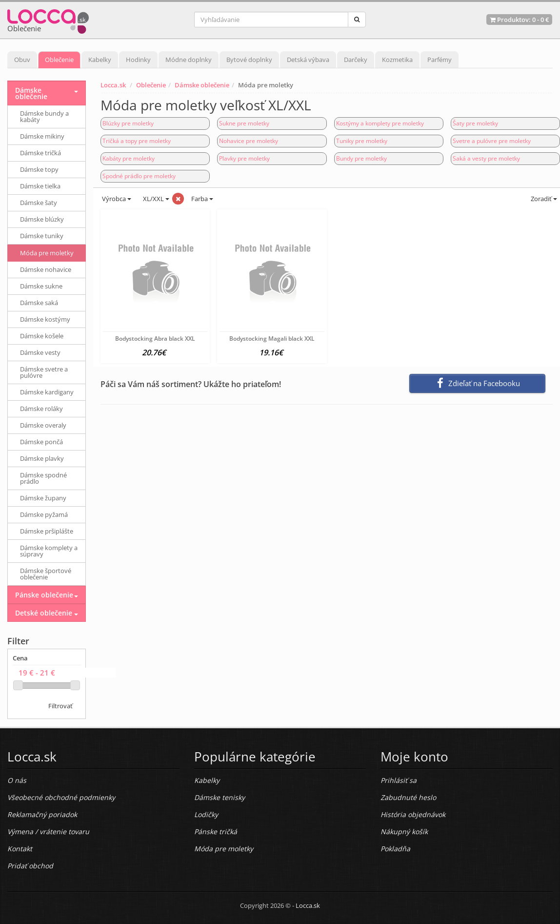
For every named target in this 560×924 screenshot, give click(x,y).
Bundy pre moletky (361, 158)
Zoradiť (543, 199)
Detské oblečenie (44, 613)
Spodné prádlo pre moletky (139, 176)
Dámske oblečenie (202, 85)
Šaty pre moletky (475, 123)
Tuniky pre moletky (362, 141)
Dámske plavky (42, 458)
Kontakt (20, 849)
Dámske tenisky (220, 797)
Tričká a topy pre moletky (137, 141)
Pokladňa (395, 849)
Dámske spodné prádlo (43, 478)
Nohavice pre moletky (249, 141)
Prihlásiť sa (399, 780)
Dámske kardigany (47, 392)
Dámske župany (43, 498)
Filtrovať (60, 706)
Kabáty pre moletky (129, 158)
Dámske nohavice (46, 269)
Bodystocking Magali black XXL (272, 339)
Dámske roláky (41, 409)
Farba (202, 199)
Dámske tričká (40, 153)
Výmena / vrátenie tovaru (48, 832)
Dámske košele (42, 336)
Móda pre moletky (47, 253)
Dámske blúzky (42, 219)
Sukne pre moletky (244, 123)
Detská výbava (308, 60)
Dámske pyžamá (44, 514)
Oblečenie (59, 60)
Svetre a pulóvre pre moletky (492, 141)
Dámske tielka (40, 186)
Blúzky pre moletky (128, 123)
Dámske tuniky (42, 236)
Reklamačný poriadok (42, 814)
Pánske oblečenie (44, 595)
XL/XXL (155, 199)
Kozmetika (397, 60)
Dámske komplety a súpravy (49, 551)
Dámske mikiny (42, 136)
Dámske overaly (43, 425)
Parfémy (440, 60)
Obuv (22, 60)
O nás (17, 780)
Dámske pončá (41, 442)
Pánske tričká (216, 832)
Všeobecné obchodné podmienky (61, 797)
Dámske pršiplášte (47, 531)
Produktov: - (519, 20)
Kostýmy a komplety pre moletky (380, 123)
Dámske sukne (41, 286)
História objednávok (413, 814)
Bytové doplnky (249, 60)
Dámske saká (39, 303)
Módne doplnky (189, 60)
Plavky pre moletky (244, 158)
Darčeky (356, 60)
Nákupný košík (404, 832)
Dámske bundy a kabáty (44, 116)
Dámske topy (39, 169)
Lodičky (206, 814)
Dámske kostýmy (45, 319)
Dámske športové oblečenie (46, 574)
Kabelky (100, 60)
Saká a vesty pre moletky (486, 158)
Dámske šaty (39, 203)
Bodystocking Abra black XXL (155, 339)
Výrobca (116, 199)
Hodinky (138, 60)
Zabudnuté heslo (408, 797)
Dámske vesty (40, 352)
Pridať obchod (30, 866)
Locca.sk (113, 85)
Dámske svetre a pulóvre (44, 372)
